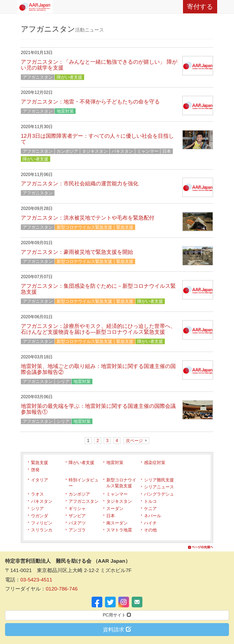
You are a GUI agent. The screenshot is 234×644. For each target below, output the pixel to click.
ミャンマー (148, 151)
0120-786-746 (62, 589)
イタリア (40, 480)
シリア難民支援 (159, 480)
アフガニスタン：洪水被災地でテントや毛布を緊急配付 (88, 218)
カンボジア (67, 151)
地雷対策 (65, 111)
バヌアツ (77, 523)
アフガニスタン (38, 77)
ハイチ (150, 523)
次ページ (134, 441)
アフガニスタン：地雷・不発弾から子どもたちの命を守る (90, 102)
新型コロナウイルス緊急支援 (84, 227)
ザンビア (77, 516)
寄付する (200, 7)
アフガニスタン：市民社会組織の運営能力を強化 (80, 183)
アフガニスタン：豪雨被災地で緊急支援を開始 (77, 252)
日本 (167, 151)
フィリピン (42, 523)
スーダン (115, 509)
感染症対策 (155, 463)
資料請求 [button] (117, 629)
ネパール (153, 516)
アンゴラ (77, 530)
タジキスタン (95, 151)
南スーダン (117, 523)
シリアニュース (159, 487)
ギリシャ (77, 509)
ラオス (37, 494)
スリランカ (42, 530)
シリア (63, 382)
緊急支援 (125, 227)
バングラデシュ (159, 494)
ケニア (150, 509)
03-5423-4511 (36, 580)
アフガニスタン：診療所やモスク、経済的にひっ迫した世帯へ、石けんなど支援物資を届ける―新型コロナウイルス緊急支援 (98, 329)
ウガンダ (40, 516)
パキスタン (122, 151)
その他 (150, 530)
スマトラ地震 (119, 530)
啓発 (35, 470)
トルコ (150, 501)
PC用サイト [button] (117, 615)
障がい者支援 (69, 77)
